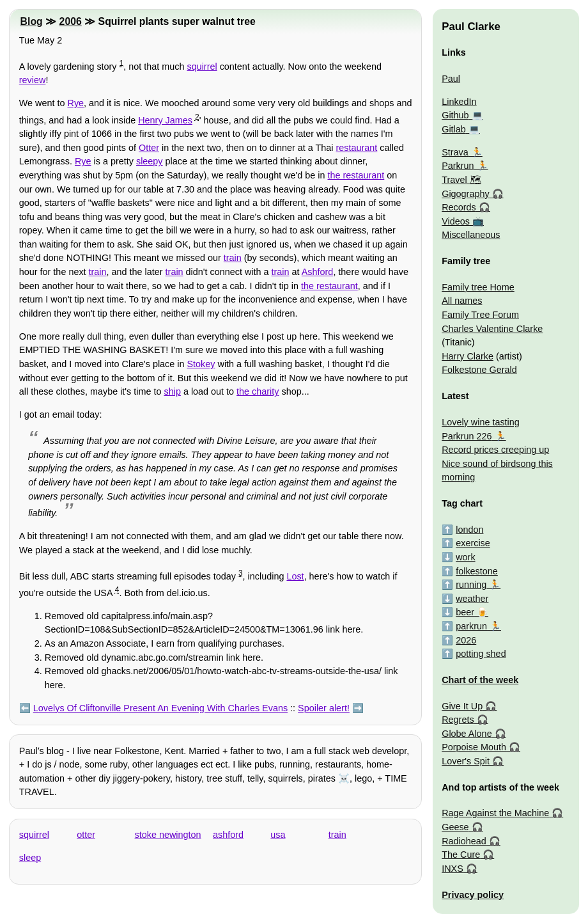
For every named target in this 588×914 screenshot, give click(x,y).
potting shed (481, 654)
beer (465, 612)
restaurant (357, 148)
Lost (295, 576)
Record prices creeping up (495, 450)
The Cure (461, 855)
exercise (473, 543)
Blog (32, 21)
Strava (455, 152)
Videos (456, 221)
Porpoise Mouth (474, 747)
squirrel (202, 67)
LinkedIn (459, 102)
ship (172, 391)
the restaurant (356, 175)
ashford (228, 835)
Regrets (458, 720)
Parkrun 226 (467, 436)
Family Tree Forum (480, 315)
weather (472, 599)
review (33, 80)
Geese (455, 827)
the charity (258, 391)
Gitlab (454, 129)
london (469, 530)
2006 (71, 21)
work (465, 557)
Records (459, 207)
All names (462, 301)
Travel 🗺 (461, 180)
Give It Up (462, 706)
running (471, 585)
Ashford (318, 272)
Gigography (465, 194)
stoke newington (168, 835)
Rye (76, 103)
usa (278, 835)
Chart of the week (480, 680)
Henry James (165, 120)
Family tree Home (478, 287)
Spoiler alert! (324, 708)
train (233, 258)
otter (86, 835)
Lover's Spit (466, 761)
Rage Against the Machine (495, 813)
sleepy (150, 161)
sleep (30, 858)
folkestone (477, 571)
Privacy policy (473, 895)
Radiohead (464, 841)
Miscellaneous (471, 235)
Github (455, 115)
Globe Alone (467, 734)
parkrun (471, 626)
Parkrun (458, 166)
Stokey (201, 364)
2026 (466, 640)
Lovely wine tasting (481, 422)
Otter (149, 148)
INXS (453, 869)
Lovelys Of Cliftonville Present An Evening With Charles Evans (160, 708)
